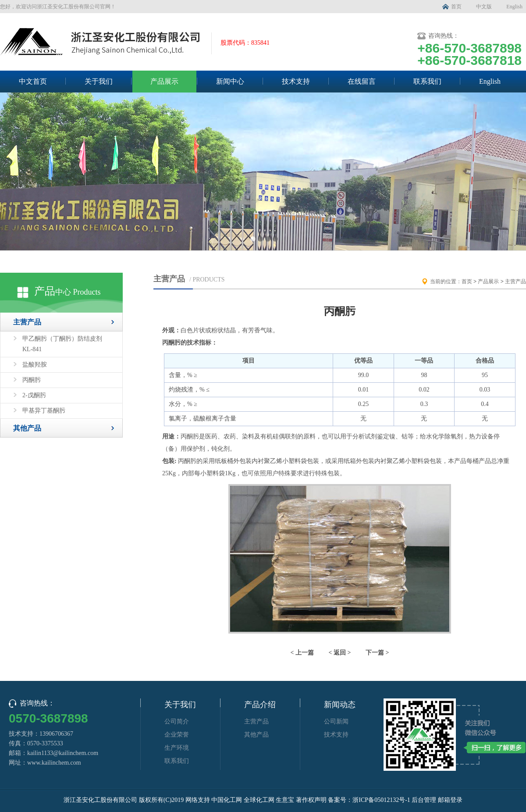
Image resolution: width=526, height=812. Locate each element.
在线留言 (362, 81)
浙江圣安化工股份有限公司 (100, 800)
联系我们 (427, 81)
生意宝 (285, 800)
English (514, 7)
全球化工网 (259, 800)
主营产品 (27, 322)
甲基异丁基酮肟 (44, 411)
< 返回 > (340, 653)
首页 (456, 7)
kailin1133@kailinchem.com (63, 753)
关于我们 (99, 81)
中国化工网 (227, 800)
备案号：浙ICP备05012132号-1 (369, 800)
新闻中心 (230, 81)
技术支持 (296, 81)
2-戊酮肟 (34, 395)
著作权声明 (311, 800)
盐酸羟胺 (35, 365)
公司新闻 (336, 721)
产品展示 (164, 81)
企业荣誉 (177, 735)
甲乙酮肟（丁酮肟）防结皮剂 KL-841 (62, 344)
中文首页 (33, 81)
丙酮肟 (32, 380)
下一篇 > (377, 653)
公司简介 (177, 721)
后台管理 (424, 800)
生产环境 (177, 748)
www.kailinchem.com (54, 763)
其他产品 (27, 428)
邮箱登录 (450, 800)
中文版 (484, 7)
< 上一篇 (302, 653)
